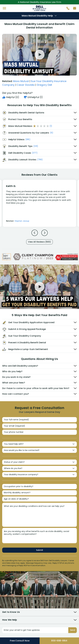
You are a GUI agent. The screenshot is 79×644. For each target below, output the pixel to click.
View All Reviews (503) (39, 242)
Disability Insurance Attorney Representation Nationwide (39, 8)
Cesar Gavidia (26, 85)
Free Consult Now (20, 641)
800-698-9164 (59, 641)
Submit (40, 550)
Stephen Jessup (22, 221)
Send (73, 630)
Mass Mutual (21, 81)
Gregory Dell (44, 85)
